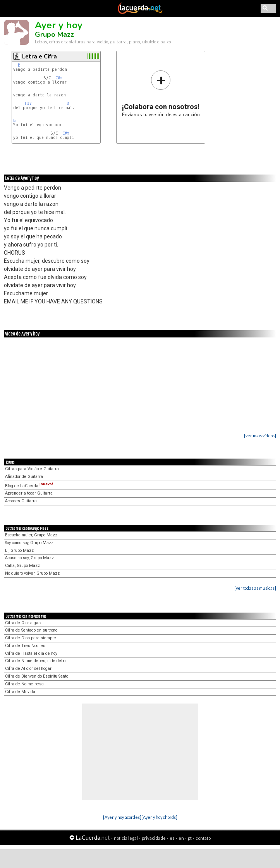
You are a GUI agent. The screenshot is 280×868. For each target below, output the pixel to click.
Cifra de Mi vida (20, 692)
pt (190, 838)
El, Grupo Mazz (19, 550)
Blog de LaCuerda (29, 486)
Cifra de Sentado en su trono (31, 630)
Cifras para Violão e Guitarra (32, 469)
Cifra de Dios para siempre (31, 638)
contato (203, 838)
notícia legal (126, 838)
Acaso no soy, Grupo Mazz (29, 558)
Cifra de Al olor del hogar (28, 669)
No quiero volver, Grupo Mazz (32, 573)
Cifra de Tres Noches (25, 646)
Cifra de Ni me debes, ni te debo (35, 661)
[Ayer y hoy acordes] (122, 817)
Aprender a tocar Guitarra (29, 493)
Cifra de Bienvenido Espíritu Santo (37, 676)
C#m (59, 78)
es (172, 838)
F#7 (28, 104)
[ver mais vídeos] (260, 436)
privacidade (154, 838)
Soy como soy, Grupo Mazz (29, 543)
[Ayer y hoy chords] (159, 817)
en (181, 838)
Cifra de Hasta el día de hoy (31, 653)
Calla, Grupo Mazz (22, 566)
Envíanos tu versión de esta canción (161, 93)
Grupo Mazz (54, 34)
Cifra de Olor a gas (23, 623)
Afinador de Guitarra (24, 477)
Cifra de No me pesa (24, 684)
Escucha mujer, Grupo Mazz (31, 535)
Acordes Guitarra (21, 501)
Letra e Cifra (40, 56)
